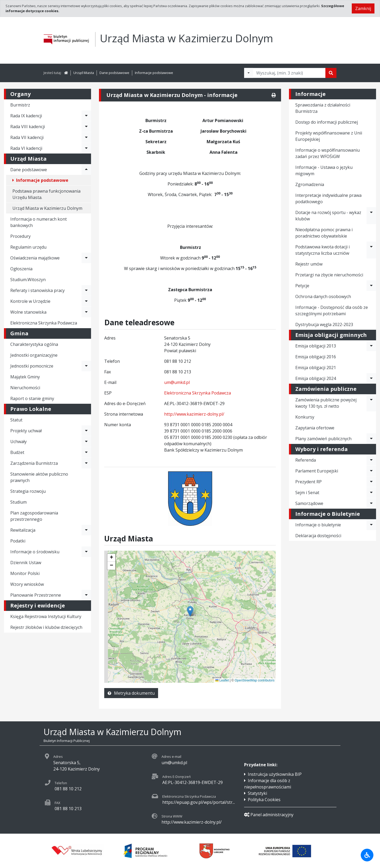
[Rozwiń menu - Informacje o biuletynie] (371, 525)
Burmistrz (20, 105)
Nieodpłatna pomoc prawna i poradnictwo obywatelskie (324, 233)
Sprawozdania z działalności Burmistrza (323, 108)
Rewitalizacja (23, 530)
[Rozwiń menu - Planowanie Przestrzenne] (86, 595)
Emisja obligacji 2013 (316, 346)
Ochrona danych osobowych (323, 296)
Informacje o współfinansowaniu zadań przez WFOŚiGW (327, 153)
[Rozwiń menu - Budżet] (86, 452)
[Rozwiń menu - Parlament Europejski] (371, 471)
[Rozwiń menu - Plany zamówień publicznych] (371, 439)
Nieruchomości (25, 388)
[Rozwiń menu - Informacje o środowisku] (86, 552)
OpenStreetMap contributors (255, 680)
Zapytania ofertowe (315, 428)
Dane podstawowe (114, 73)
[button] (111, 558)
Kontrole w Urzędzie (30, 301)
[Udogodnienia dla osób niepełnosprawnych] (367, 855)
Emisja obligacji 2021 (316, 368)
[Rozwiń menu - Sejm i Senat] (371, 493)
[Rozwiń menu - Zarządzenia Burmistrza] (86, 463)
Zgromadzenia (310, 184)
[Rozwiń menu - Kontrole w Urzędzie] (86, 301)
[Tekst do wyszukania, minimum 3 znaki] (289, 73)
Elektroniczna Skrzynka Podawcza (44, 323)
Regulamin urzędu (28, 247)
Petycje (302, 286)
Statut (16, 420)
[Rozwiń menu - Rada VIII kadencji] (86, 127)
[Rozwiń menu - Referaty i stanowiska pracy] (86, 290)
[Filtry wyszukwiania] (249, 73)
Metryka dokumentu (131, 693)
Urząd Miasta (84, 73)
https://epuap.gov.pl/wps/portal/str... (199, 802)
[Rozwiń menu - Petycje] (371, 286)
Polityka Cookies (264, 800)
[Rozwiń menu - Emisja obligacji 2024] (371, 378)
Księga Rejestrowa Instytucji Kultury (46, 616)
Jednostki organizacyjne (34, 355)
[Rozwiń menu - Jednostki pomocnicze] (86, 366)
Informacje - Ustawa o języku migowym (324, 170)
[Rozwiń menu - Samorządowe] (371, 503)
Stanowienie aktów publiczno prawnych (39, 477)
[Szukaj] (331, 73)
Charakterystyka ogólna (34, 344)
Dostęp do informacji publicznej (327, 122)
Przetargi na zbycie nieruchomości (329, 275)
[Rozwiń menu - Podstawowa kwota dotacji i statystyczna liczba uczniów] (371, 250)
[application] (190, 617)
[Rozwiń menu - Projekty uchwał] (86, 431)
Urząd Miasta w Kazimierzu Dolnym (47, 208)
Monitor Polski (25, 573)
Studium (18, 502)
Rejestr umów (309, 264)
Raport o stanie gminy (32, 398)
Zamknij (363, 8)
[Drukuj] (274, 95)
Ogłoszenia (21, 269)
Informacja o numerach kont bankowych (39, 222)
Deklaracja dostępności (318, 536)
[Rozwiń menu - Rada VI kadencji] (86, 148)
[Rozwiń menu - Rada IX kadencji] (86, 116)
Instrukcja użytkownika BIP (275, 774)
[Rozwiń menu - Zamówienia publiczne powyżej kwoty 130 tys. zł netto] (371, 403)
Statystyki (257, 793)
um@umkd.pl (177, 382)
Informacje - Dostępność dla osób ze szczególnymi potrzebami (332, 310)
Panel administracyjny (269, 815)
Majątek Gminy (25, 377)
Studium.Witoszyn (28, 280)
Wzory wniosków (27, 584)
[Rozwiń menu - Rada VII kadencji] (86, 137)
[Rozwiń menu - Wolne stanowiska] (86, 312)
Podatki (18, 541)
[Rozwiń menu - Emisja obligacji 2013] (371, 346)
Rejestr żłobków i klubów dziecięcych (46, 627)
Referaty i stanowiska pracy (37, 290)
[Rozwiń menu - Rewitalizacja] (86, 530)
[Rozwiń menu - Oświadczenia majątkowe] (86, 258)
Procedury (20, 236)
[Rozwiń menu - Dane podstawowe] (86, 170)
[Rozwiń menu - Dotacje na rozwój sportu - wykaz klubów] (371, 216)
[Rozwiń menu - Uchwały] (86, 442)
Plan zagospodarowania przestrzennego (34, 516)
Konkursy (305, 417)
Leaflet (222, 680)
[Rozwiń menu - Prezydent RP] (371, 482)
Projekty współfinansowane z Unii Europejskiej (329, 136)
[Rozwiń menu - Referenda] (371, 460)
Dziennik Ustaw (26, 563)
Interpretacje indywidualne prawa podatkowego (328, 198)
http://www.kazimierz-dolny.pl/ (194, 414)
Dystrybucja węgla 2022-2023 (324, 324)
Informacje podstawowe (154, 73)
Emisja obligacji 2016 (316, 357)
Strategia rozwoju (28, 491)
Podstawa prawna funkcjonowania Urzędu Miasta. (46, 194)
